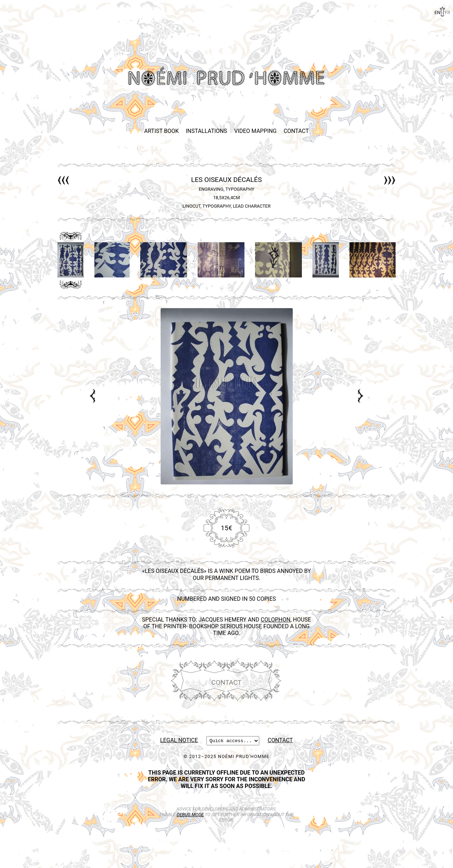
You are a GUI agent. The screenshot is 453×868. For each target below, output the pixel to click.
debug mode (190, 814)
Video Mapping (256, 131)
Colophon (275, 620)
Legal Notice (179, 741)
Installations (206, 131)
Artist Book (161, 131)
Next (361, 396)
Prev (92, 396)
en (437, 13)
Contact (296, 131)
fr (448, 13)
